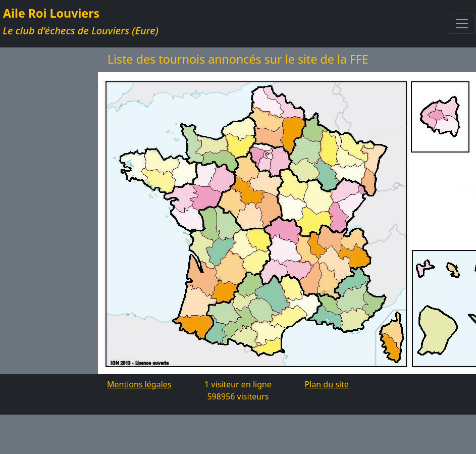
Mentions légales (139, 384)
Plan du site (327, 384)
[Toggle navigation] (462, 24)
